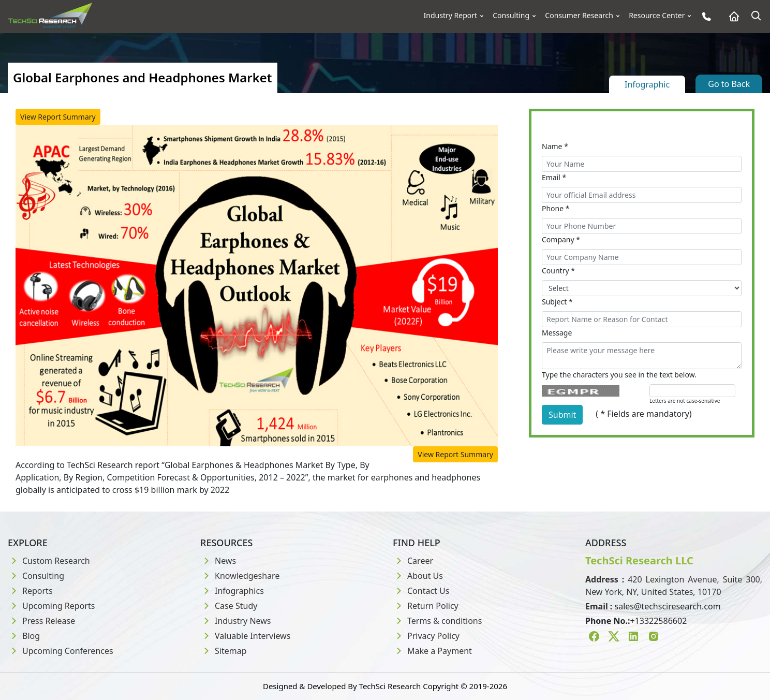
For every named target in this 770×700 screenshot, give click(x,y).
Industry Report (451, 16)
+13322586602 (658, 621)
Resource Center (657, 16)
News (218, 561)
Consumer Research (579, 16)
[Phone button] (704, 16)
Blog (24, 636)
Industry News (236, 621)
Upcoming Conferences (61, 651)
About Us (418, 576)
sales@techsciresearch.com (668, 606)
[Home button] (731, 16)
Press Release (41, 621)
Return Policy (426, 606)
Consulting (511, 16)
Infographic (647, 84)
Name (555, 146)
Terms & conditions (437, 621)
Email (554, 177)
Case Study (229, 606)
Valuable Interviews (245, 636)
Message (557, 333)
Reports (30, 591)
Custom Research (49, 561)
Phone (556, 208)
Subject (557, 302)
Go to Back (729, 84)
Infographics (232, 591)
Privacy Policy (426, 636)
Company (561, 239)
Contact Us (421, 591)
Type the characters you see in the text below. (619, 375)
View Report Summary (58, 117)
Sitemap (224, 651)
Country (558, 271)
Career (413, 561)
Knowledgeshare (240, 576)
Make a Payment (432, 651)
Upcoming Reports (51, 606)
